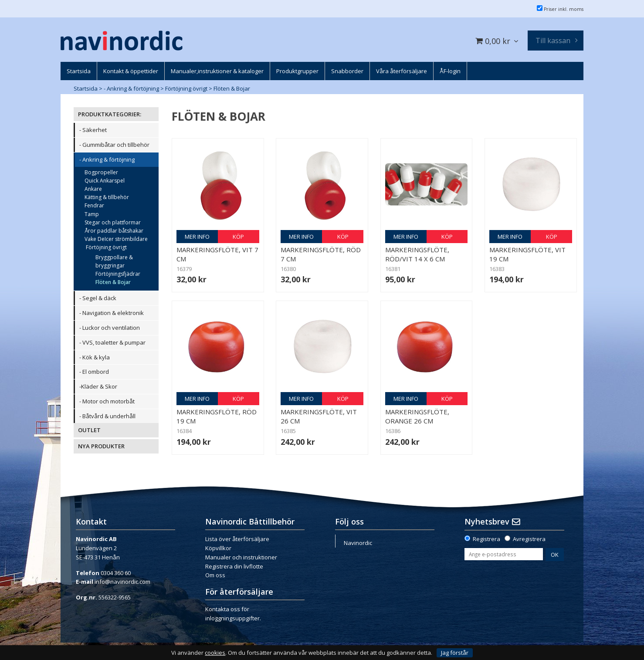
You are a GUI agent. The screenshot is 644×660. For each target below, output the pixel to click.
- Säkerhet (93, 130)
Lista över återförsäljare (237, 539)
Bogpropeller (101, 172)
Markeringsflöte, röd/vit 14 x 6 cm (417, 254)
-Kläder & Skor (98, 386)
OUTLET (89, 430)
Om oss (215, 575)
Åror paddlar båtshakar (114, 231)
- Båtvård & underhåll (107, 416)
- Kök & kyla (95, 357)
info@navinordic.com (122, 582)
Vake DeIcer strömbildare (116, 239)
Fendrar (94, 205)
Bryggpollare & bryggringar (114, 261)
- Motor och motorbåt (107, 401)
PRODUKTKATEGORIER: (110, 114)
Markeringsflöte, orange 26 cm (417, 416)
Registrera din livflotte (234, 566)
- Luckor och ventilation (110, 328)
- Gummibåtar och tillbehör (114, 145)
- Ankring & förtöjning (131, 88)
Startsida (86, 88)
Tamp (92, 214)
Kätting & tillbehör (107, 197)
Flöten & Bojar (232, 88)
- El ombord (94, 372)
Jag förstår (455, 653)
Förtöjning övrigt (186, 88)
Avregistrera (529, 539)
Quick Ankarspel (105, 181)
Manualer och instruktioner (241, 557)
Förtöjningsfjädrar (118, 274)
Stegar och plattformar (113, 222)
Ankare (93, 189)
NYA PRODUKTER (101, 446)
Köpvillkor (218, 548)
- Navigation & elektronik (112, 313)
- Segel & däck (98, 298)
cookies (215, 653)
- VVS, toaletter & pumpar (112, 342)
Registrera (486, 539)
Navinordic (358, 543)
